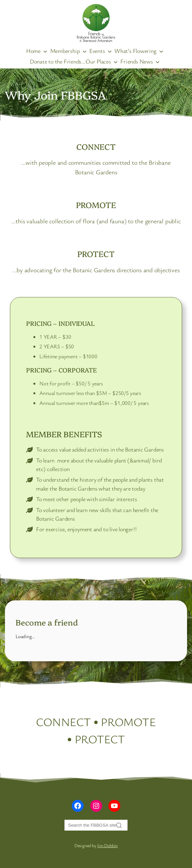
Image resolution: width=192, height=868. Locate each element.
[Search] (96, 825)
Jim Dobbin (107, 845)
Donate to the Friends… (58, 61)
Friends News (136, 61)
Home (33, 51)
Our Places (98, 61)
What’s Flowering (135, 51)
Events (97, 51)
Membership (65, 51)
